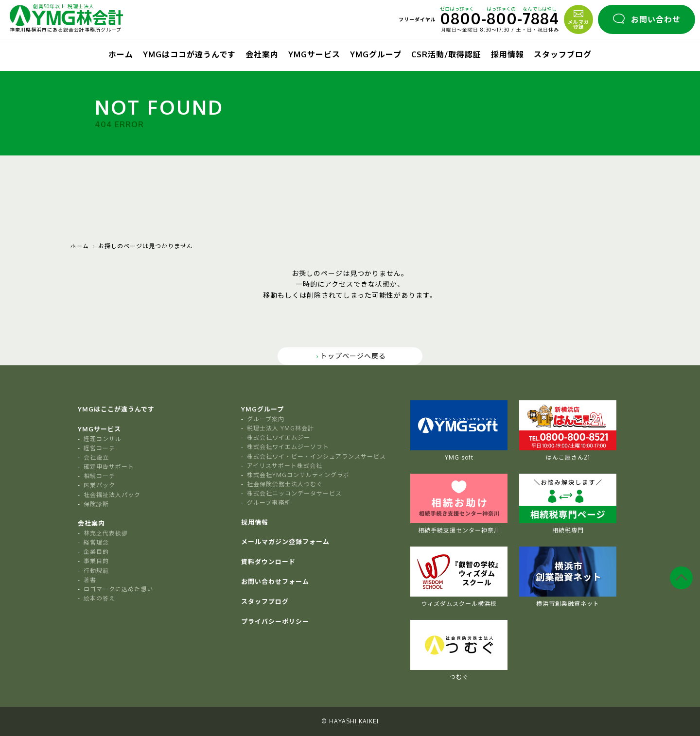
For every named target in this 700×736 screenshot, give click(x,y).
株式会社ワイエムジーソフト (288, 447)
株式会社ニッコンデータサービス (294, 493)
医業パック (99, 485)
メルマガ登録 (578, 18)
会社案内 (262, 54)
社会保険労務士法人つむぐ (285, 484)
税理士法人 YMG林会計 (280, 428)
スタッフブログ (563, 54)
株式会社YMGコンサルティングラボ (298, 475)
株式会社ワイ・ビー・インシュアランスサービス (316, 456)
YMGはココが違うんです (189, 54)
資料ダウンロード (268, 562)
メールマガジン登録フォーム (285, 542)
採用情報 (507, 54)
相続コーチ (99, 476)
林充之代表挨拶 (106, 533)
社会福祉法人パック (112, 495)
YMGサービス (314, 54)
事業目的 (96, 561)
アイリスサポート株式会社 (285, 466)
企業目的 (96, 552)
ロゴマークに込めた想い (118, 589)
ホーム (121, 54)
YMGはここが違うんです (116, 409)
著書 (90, 580)
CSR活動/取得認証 (446, 54)
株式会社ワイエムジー (279, 437)
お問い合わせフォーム (275, 582)
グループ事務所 (269, 503)
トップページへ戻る (350, 356)
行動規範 (96, 571)
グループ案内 (266, 419)
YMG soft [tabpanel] (459, 431)
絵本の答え (99, 598)
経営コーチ (99, 448)
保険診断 (96, 504)
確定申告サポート (109, 467)
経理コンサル (103, 439)
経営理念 (96, 542)
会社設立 (96, 457)
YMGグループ (376, 54)
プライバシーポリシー (275, 621)
